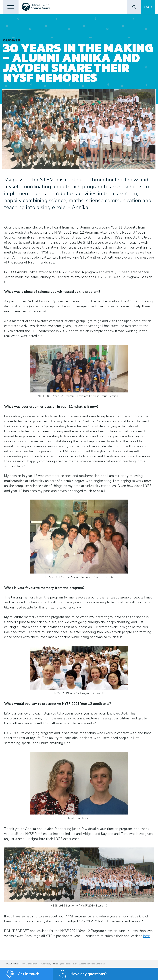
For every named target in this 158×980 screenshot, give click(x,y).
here (147, 936)
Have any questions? (89, 974)
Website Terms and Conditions (92, 964)
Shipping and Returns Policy (65, 964)
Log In (148, 7)
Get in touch (29, 974)
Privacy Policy (45, 964)
